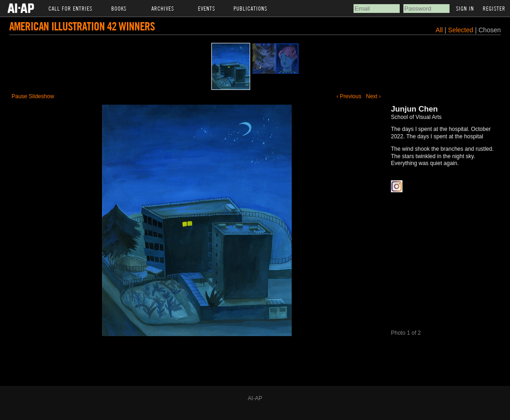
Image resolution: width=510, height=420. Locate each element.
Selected (462, 30)
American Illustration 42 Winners (82, 26)
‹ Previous (349, 96)
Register (494, 8)
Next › (373, 96)
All (439, 30)
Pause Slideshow (33, 96)
